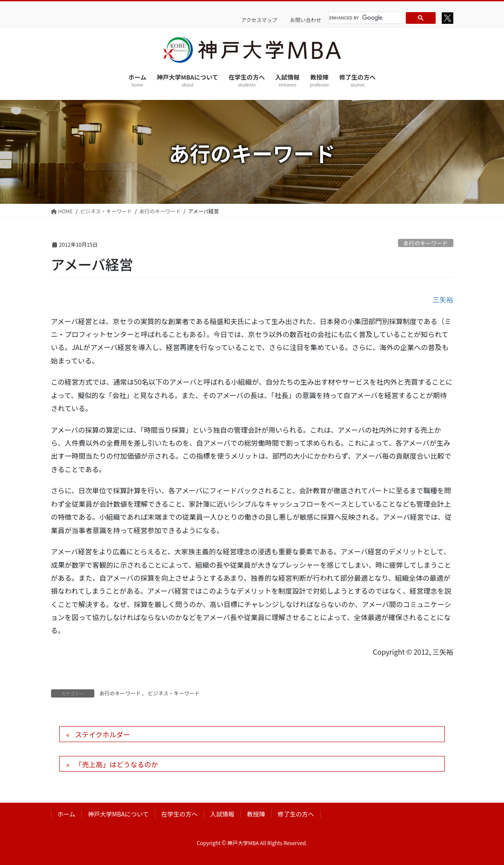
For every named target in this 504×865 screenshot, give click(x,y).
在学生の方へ (180, 814)
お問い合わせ (305, 20)
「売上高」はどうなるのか (116, 764)
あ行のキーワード (425, 243)
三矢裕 (443, 299)
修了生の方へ (296, 814)
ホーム (67, 814)
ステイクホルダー (103, 734)
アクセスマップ (259, 20)
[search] (365, 18)
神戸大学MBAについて (118, 814)
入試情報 (222, 814)
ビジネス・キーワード (174, 693)
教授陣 (256, 814)
